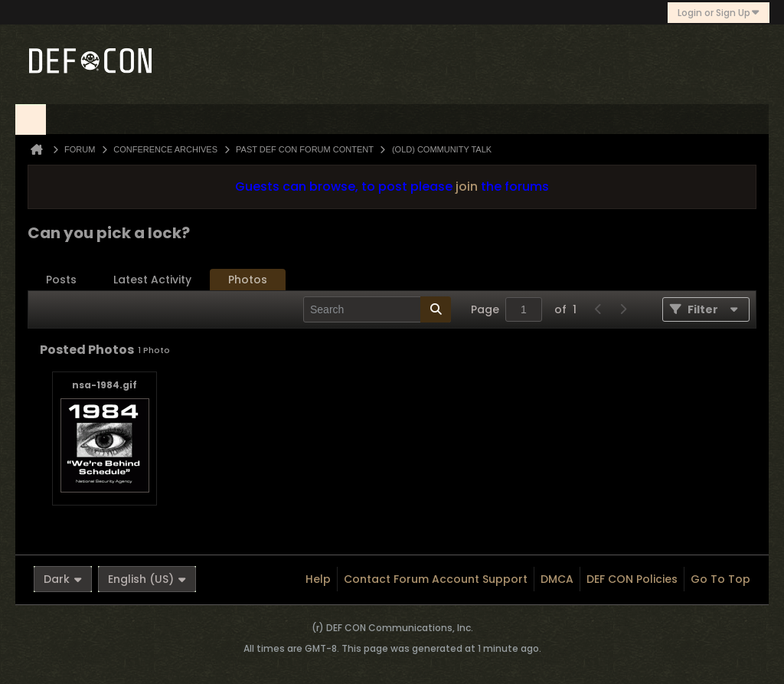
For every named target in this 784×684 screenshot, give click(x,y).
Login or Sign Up (719, 13)
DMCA (557, 579)
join (467, 187)
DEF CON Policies (632, 579)
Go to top (720, 579)
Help (318, 579)
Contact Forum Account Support (436, 579)
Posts (61, 280)
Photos (248, 280)
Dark (63, 579)
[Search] (377, 309)
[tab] (61, 280)
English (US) (147, 579)
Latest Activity (152, 280)
